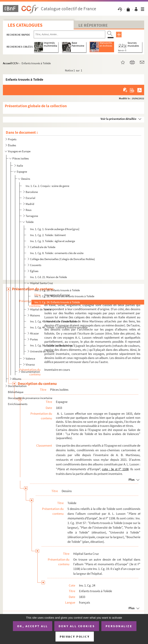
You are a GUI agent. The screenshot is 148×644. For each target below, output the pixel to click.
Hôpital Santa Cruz (41, 283)
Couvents (36, 265)
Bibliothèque (16, 392)
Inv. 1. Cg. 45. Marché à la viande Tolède (54, 321)
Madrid (30, 204)
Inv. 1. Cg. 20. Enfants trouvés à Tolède (57, 290)
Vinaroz (30, 364)
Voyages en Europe (19, 151)
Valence (30, 358)
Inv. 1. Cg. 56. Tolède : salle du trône (51, 345)
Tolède (30, 222)
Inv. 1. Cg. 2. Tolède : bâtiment (48, 235)
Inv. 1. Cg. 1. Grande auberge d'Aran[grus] (55, 229)
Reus (29, 210)
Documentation (31, 372)
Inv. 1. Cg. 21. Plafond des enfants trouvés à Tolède (64, 296)
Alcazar (34, 333)
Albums (17, 379)
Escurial (30, 198)
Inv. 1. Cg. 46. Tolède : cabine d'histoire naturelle (59, 327)
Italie (20, 166)
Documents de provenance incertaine (30, 398)
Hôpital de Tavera (41, 309)
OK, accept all (33, 626)
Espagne (22, 172)
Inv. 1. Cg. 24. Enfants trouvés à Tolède (57, 302)
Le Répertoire (93, 25)
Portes (34, 339)
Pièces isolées (21, 158)
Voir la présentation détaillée (119, 119)
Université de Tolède (42, 351)
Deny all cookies (77, 626)
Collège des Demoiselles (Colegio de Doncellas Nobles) (63, 259)
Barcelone (32, 192)
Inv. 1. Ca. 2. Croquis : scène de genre (47, 186)
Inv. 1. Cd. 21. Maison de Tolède (48, 277)
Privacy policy (75, 637)
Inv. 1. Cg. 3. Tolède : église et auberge (53, 241)
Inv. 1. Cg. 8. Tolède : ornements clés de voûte (57, 253)
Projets (12, 139)
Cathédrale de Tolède (43, 247)
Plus (132, 480)
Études (12, 145)
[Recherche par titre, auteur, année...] (69, 34)
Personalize (119, 626)
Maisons (35, 315)
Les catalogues (25, 25)
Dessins (26, 179)
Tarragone (32, 216)
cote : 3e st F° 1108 (115, 469)
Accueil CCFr (11, 63)
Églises (34, 271)
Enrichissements (18, 404)
